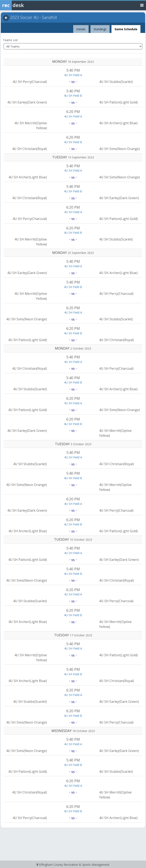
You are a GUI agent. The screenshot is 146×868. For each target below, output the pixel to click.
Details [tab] (81, 28)
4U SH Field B (73, 96)
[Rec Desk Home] (23, 5)
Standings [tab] (100, 29)
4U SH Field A (73, 75)
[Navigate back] (6, 18)
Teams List (10, 40)
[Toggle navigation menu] (142, 5)
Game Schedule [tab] (126, 29)
